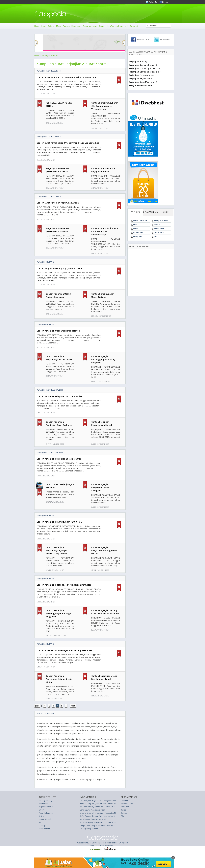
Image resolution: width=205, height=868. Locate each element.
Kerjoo (123, 810)
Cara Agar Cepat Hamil (89, 829)
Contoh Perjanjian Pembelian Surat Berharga (59, 459)
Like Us (165, 2)
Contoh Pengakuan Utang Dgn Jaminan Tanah (60, 268)
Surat (44, 26)
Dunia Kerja (159, 232)
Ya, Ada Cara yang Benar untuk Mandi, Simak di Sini (100, 807)
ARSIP (166, 212)
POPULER (135, 212)
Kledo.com (125, 807)
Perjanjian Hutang (45, 262)
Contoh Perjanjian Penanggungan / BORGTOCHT (61, 522)
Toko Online (126, 801)
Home (37, 26)
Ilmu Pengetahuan (115, 26)
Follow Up (153, 2)
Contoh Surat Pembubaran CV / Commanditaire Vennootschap (105, 106)
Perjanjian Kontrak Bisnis (49, 71)
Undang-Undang (45, 801)
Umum (41, 810)
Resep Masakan (90, 26)
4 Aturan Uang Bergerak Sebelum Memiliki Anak (99, 804)
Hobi (156, 236)
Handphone (138, 232)
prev (37, 706)
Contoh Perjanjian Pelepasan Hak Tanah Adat (59, 396)
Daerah (102, 26)
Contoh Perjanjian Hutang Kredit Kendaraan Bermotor (64, 585)
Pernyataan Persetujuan (141, 85)
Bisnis (136, 224)
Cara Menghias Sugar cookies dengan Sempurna (99, 801)
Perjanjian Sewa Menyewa (142, 82)
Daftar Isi (134, 26)
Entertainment (44, 829)
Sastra (41, 816)
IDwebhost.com (127, 804)
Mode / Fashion (63, 26)
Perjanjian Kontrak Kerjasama (144, 72)
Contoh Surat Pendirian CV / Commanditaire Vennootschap (66, 77)
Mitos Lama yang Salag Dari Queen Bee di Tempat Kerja (102, 822)
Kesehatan (76, 26)
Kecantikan (159, 228)
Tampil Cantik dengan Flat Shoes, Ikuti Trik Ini (98, 825)
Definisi (51, 26)
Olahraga (42, 825)
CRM (123, 816)
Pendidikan (43, 804)
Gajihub (124, 813)
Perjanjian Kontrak (50, 55)
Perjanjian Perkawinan (140, 75)
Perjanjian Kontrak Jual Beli (50, 390)
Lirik (126, 26)
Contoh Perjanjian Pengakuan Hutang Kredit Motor (104, 550)
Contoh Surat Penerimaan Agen (92, 810)
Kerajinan (138, 236)
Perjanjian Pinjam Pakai (141, 79)
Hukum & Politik (45, 819)
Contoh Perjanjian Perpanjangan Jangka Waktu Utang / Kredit (57, 550)
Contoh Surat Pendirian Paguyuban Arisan (58, 203)
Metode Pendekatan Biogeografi (93, 819)
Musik (136, 228)
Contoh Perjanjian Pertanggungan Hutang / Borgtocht (104, 359)
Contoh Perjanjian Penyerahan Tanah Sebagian (101, 487)
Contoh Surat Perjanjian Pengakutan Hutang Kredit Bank (65, 650)
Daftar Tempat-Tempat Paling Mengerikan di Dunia (100, 816)
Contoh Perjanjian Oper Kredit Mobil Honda (58, 331)
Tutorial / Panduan (46, 813)
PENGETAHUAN (151, 212)
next (73, 706)
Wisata (157, 224)
